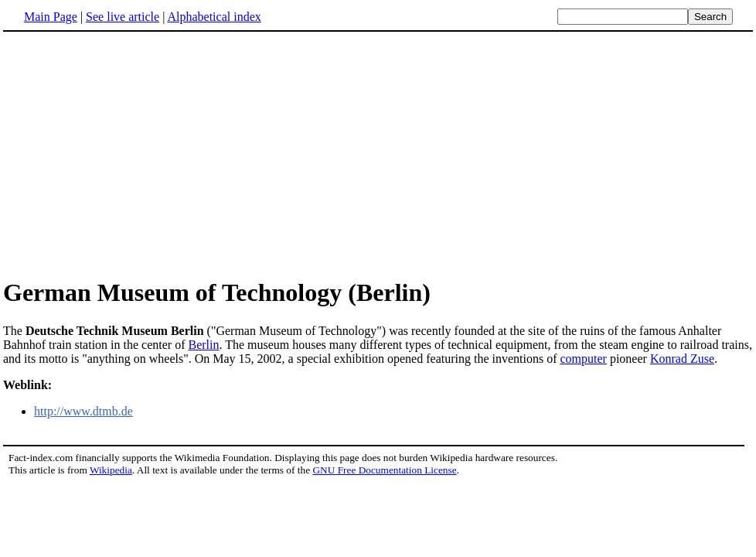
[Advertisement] (133, 154)
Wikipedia (111, 470)
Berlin (203, 345)
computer (584, 359)
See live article (123, 17)
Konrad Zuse (682, 359)
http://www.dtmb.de (83, 411)
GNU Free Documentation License (384, 470)
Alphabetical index (214, 17)
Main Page (51, 17)
